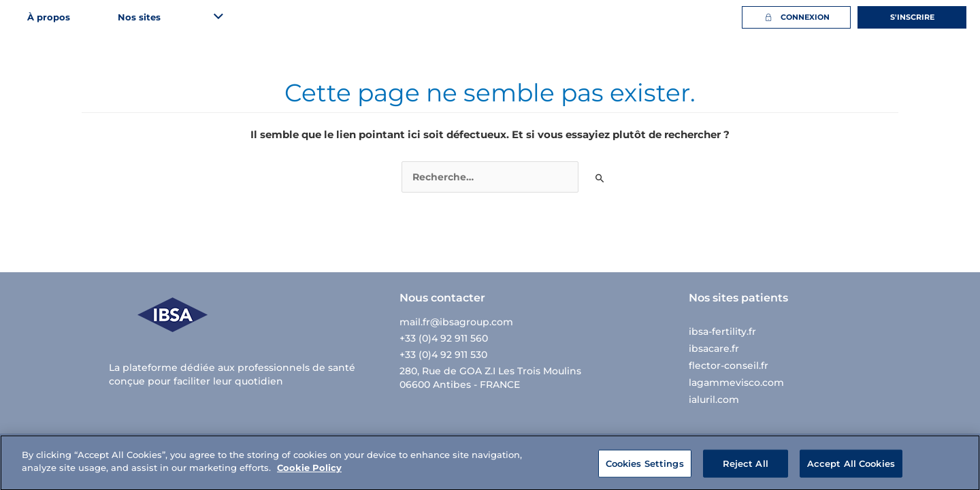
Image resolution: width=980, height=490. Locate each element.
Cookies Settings (645, 469)
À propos (49, 17)
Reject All (746, 469)
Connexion (796, 17)
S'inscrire (912, 17)
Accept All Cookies (851, 469)
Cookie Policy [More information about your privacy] (309, 474)
